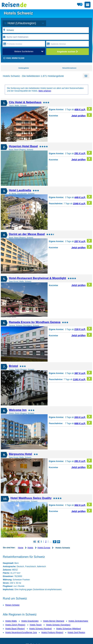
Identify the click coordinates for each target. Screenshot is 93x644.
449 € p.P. (83, 197)
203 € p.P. (83, 417)
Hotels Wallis (11, 621)
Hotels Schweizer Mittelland (68, 629)
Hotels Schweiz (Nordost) (41, 629)
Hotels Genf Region (76, 632)
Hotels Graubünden (30, 621)
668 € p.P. (83, 423)
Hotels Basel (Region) (15, 629)
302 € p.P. (83, 505)
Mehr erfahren (45, 91)
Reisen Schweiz (12, 605)
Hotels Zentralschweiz (78, 621)
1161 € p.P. (82, 379)
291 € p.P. (83, 153)
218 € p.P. (83, 329)
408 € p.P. (83, 109)
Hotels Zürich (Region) (15, 625)
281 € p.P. (83, 461)
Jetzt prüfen (82, 115)
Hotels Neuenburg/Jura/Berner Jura (21, 632)
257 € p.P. (83, 241)
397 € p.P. (83, 373)
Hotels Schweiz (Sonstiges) (58, 625)
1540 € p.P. (82, 203)
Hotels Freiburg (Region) (52, 632)
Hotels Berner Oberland (54, 621)
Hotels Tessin (36, 625)
